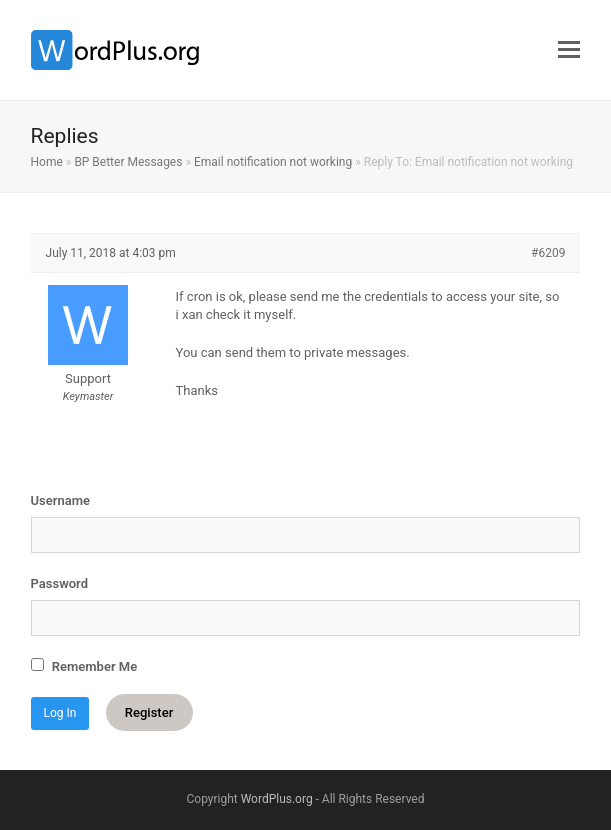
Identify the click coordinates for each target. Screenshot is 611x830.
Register (149, 712)
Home (47, 162)
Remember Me (84, 666)
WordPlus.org (277, 799)
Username (60, 500)
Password (59, 583)
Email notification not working (273, 162)
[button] (569, 50)
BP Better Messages (128, 162)
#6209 (548, 253)
